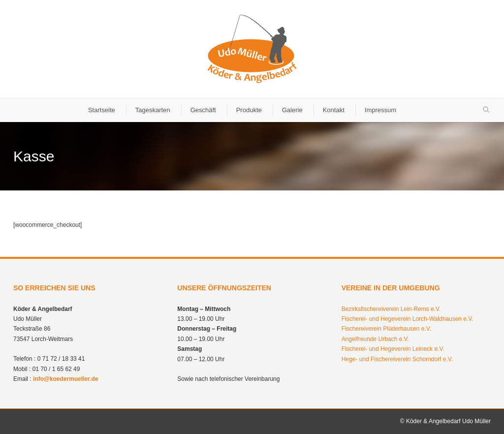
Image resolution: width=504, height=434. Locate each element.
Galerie (292, 110)
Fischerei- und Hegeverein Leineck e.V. (393, 349)
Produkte (249, 110)
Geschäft (203, 110)
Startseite (102, 110)
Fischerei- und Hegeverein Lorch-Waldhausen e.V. (408, 319)
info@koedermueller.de (65, 379)
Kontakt (334, 110)
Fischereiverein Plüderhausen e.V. (386, 329)
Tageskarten (153, 110)
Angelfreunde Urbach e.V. (375, 339)
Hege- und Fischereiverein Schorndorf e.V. (397, 359)
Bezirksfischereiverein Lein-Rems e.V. (391, 309)
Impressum (380, 110)
